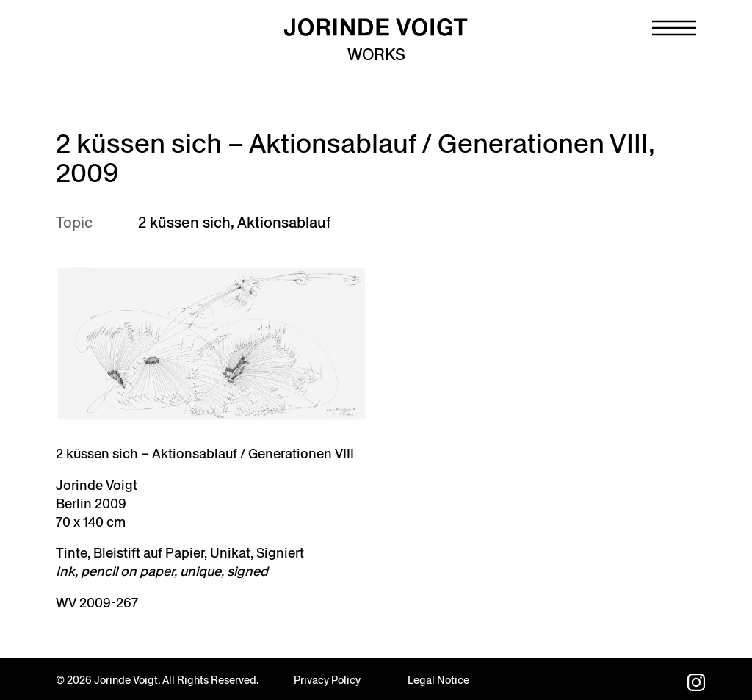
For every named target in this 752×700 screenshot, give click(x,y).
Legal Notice (438, 680)
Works (376, 55)
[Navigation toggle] (674, 28)
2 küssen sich (184, 223)
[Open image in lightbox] (211, 344)
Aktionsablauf (284, 223)
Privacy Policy (327, 680)
